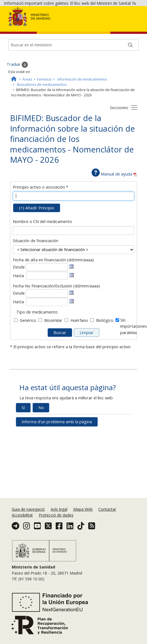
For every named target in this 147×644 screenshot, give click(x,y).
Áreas (27, 110)
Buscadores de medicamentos (42, 116)
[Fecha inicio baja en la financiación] (47, 324)
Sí (23, 439)
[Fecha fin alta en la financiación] (47, 307)
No (41, 439)
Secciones (119, 139)
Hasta (18, 307)
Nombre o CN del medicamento (42, 253)
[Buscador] (73, 76)
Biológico (105, 352)
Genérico (28, 352)
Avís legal (59, 509)
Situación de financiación (35, 272)
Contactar (107, 509)
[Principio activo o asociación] (74, 227)
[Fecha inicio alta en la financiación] (47, 298)
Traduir (17, 96)
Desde (19, 298)
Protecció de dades (56, 515)
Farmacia (44, 110)
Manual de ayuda (114, 205)
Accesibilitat (22, 515)
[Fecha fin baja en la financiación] (47, 333)
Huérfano (79, 352)
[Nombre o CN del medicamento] (74, 262)
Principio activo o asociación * (41, 218)
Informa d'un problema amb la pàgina (57, 453)
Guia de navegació (28, 509)
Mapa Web (83, 509)
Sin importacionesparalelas (134, 358)
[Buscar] (130, 76)
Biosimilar (53, 352)
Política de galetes (77, 30)
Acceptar (107, 31)
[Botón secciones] (134, 139)
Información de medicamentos (82, 110)
